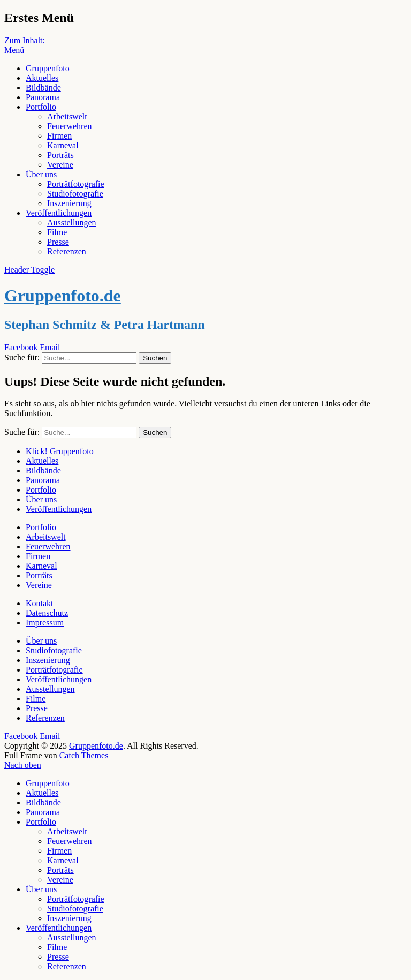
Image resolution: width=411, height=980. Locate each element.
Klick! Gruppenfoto (60, 451)
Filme (57, 232)
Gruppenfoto (48, 68)
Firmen (59, 136)
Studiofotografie (75, 194)
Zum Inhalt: (25, 40)
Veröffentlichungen (59, 213)
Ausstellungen (72, 223)
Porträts (60, 155)
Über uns (41, 174)
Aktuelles (42, 78)
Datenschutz (47, 613)
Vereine (60, 165)
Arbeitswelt (67, 116)
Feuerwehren (70, 126)
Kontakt (40, 603)
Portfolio (41, 107)
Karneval (63, 145)
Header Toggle (29, 270)
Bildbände (43, 88)
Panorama (43, 97)
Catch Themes (84, 755)
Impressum (45, 623)
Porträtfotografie (76, 184)
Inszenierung (69, 203)
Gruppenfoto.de (63, 296)
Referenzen (67, 251)
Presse (58, 242)
